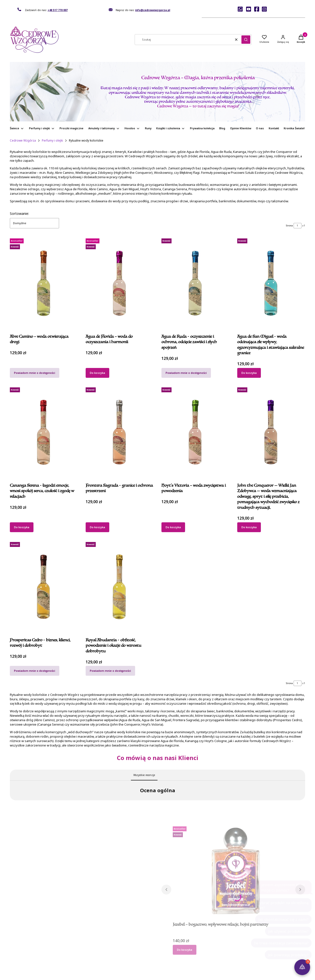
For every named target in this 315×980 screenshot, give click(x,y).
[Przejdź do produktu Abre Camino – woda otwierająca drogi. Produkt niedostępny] (44, 283)
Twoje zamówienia (143, 942)
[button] (246, 40)
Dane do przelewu (203, 942)
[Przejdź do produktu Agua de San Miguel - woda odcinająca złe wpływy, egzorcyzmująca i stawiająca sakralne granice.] (271, 283)
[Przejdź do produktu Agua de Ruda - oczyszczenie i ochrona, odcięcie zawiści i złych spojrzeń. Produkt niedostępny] (195, 283)
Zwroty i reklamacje (84, 956)
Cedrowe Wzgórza (23, 140)
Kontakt (15, 942)
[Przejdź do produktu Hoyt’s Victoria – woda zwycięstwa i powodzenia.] (195, 432)
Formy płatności (202, 946)
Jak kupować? (79, 942)
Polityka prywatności (84, 951)
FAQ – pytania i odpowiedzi (269, 942)
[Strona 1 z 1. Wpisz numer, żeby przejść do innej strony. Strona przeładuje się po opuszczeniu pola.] (298, 226)
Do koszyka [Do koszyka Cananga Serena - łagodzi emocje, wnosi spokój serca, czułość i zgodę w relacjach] (22, 527)
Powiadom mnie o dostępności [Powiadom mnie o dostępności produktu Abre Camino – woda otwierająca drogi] (35, 373)
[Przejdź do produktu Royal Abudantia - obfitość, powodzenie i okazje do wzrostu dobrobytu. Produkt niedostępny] (120, 587)
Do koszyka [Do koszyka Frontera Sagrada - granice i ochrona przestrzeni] (97, 527)
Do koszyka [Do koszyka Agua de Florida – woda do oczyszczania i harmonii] (97, 373)
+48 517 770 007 (58, 10)
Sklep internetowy (156, 974)
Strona (289, 226)
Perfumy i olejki (52, 140)
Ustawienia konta (142, 946)
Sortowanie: (19, 213)
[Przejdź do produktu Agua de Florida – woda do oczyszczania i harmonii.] (120, 283)
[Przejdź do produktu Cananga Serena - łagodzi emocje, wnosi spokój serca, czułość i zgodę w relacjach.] (44, 432)
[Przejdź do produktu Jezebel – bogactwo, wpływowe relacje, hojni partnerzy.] (233, 820)
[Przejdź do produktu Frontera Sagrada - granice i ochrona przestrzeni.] (120, 432)
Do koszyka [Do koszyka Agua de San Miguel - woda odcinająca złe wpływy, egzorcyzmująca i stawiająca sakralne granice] (249, 373)
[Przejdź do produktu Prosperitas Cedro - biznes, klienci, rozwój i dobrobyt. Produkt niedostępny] (44, 587)
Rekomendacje (20, 946)
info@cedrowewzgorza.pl (153, 10)
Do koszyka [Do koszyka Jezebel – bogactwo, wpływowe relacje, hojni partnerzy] (185, 898)
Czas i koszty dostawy (206, 951)
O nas (14, 951)
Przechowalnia (140, 951)
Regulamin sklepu (82, 946)
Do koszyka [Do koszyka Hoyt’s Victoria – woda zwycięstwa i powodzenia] (173, 527)
